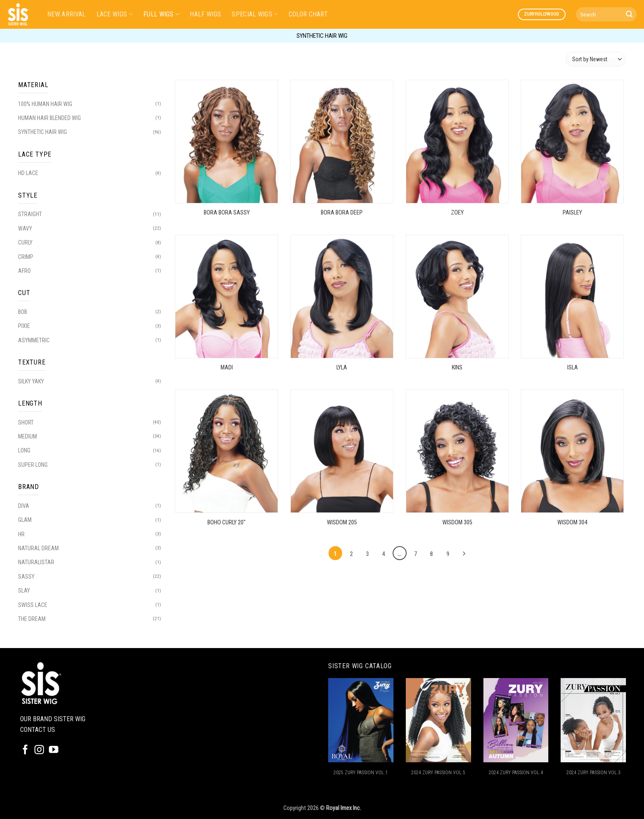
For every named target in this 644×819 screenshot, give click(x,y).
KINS (457, 368)
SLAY (24, 591)
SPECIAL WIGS (255, 14)
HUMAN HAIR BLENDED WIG (49, 118)
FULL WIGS (161, 14)
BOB (23, 312)
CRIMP (26, 257)
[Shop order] (596, 59)
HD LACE (28, 173)
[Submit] (629, 14)
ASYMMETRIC (34, 340)
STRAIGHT (30, 214)
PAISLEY (572, 213)
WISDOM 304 (572, 523)
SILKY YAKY (31, 381)
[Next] (464, 554)
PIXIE (24, 326)
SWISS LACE (33, 605)
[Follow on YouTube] (54, 750)
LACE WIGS (115, 14)
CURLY (25, 242)
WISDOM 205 (342, 523)
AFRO (24, 271)
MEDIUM (28, 436)
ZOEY (457, 213)
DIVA (24, 506)
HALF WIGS (205, 14)
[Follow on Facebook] (25, 750)
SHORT (26, 422)
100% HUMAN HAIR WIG (45, 104)
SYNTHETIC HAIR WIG (43, 132)
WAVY (25, 228)
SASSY (26, 577)
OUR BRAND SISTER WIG (53, 719)
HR (21, 534)
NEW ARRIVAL (67, 14)
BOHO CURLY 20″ (227, 523)
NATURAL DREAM (38, 548)
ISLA (573, 368)
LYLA (342, 368)
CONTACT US (38, 730)
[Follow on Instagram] (39, 750)
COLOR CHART (308, 14)
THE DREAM (32, 619)
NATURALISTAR (36, 562)
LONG (24, 450)
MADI (227, 368)
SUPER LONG (33, 465)
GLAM (25, 520)
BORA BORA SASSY (227, 213)
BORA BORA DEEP (342, 213)
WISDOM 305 (457, 523)
